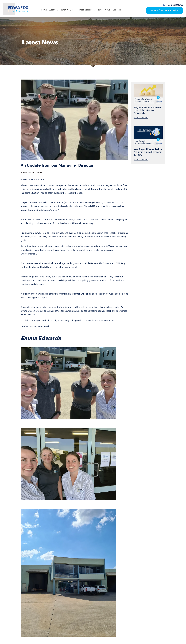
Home (44, 10)
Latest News (104, 10)
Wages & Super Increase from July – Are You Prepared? (147, 110)
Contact (117, 10)
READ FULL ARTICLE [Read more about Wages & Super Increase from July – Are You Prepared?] (141, 118)
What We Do (69, 10)
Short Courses (87, 10)
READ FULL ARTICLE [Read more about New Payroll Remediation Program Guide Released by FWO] (141, 160)
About (54, 10)
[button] (75, 386)
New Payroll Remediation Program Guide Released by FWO (148, 152)
